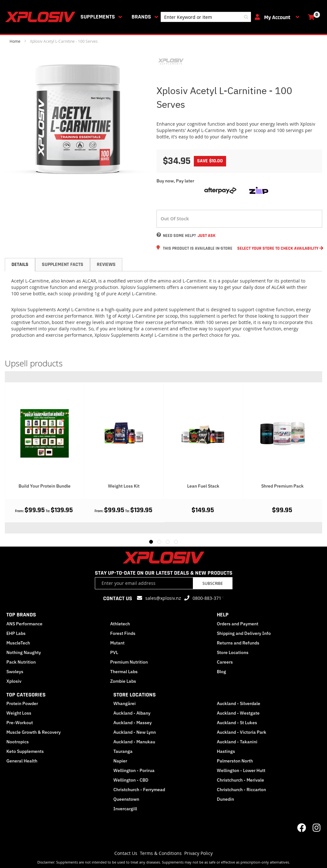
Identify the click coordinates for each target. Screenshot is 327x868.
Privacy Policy (198, 853)
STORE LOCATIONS (135, 695)
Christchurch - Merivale (240, 780)
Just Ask (207, 236)
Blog (221, 672)
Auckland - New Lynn (135, 732)
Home (15, 41)
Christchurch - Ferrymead (139, 790)
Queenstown (126, 799)
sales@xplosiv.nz (163, 598)
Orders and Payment (238, 624)
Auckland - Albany (132, 713)
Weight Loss (19, 713)
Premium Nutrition (129, 662)
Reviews (106, 265)
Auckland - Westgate (238, 713)
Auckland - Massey (133, 723)
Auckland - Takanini (237, 742)
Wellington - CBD (131, 780)
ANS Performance (24, 624)
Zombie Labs (123, 681)
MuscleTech (18, 643)
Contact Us (126, 853)
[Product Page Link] (44, 432)
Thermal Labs (124, 672)
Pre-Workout (20, 723)
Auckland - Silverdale (239, 703)
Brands (141, 17)
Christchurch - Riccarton (241, 790)
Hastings (226, 751)
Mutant (117, 643)
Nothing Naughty (24, 652)
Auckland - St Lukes (237, 723)
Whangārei (125, 703)
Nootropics (18, 742)
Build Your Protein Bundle (124, 486)
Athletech (120, 624)
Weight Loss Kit (203, 486)
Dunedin (225, 799)
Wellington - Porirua (134, 770)
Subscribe (213, 583)
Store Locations (233, 652)
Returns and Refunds (238, 643)
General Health (22, 761)
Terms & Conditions (161, 853)
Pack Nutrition (21, 662)
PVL (114, 652)
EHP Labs (16, 633)
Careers (225, 662)
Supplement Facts (63, 265)
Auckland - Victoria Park (242, 732)
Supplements (98, 17)
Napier (120, 761)
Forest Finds (123, 633)
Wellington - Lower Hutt (241, 770)
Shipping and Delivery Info (244, 633)
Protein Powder (22, 703)
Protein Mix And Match (44, 486)
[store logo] (42, 17)
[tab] (20, 265)
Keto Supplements (25, 751)
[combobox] (206, 17)
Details (20, 265)
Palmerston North (235, 761)
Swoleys (15, 672)
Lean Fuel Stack (282, 486)
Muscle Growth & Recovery (34, 732)
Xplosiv (14, 681)
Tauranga (123, 751)
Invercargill (125, 809)
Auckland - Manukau (134, 742)
